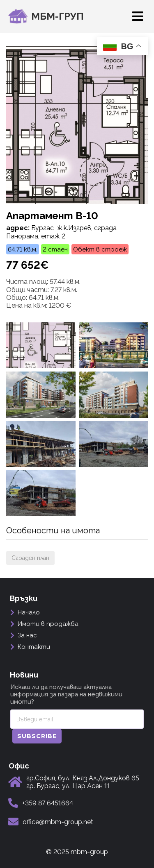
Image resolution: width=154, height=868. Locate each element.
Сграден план (30, 558)
